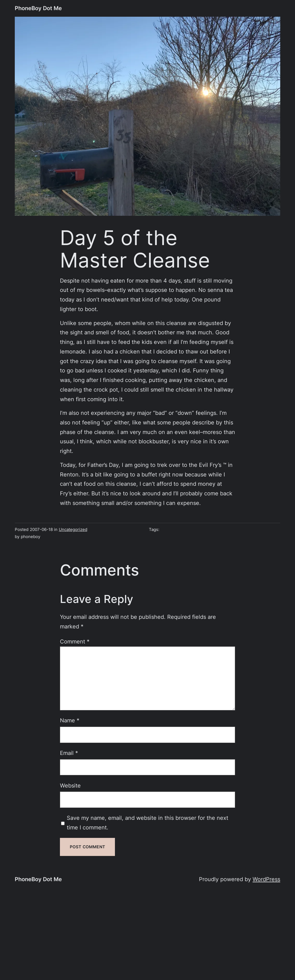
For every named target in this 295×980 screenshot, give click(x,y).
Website (70, 785)
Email (69, 753)
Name (70, 720)
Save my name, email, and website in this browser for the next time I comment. (147, 823)
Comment (75, 641)
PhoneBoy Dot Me (38, 8)
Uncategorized (73, 529)
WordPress (266, 879)
